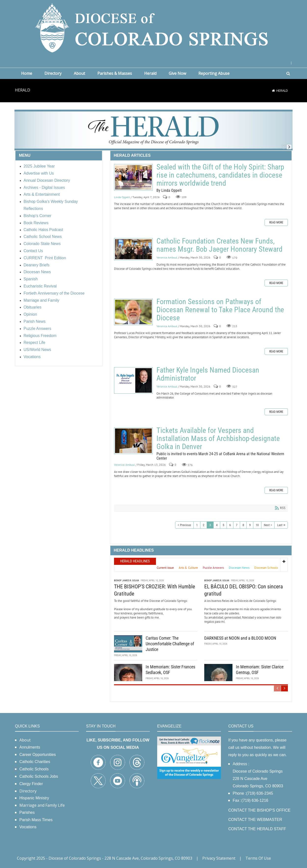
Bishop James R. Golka (127, 580)
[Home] (273, 91)
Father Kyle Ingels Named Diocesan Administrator (133, 380)
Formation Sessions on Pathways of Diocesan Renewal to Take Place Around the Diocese (133, 312)
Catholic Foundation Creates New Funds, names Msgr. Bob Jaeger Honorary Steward (133, 249)
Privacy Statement (219, 858)
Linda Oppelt (122, 197)
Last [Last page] (280, 525)
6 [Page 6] (230, 525)
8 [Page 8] (243, 525)
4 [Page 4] (217, 525)
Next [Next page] (267, 525)
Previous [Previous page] (185, 525)
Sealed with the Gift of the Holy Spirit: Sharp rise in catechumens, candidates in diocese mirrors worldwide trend (133, 177)
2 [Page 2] (204, 525)
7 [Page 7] (237, 525)
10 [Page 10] (257, 525)
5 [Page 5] (223, 525)
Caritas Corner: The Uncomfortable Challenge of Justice (170, 643)
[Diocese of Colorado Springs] (153, 27)
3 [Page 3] (210, 525)
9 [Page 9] (250, 525)
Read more (276, 222)
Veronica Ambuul (167, 257)
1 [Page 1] (197, 525)
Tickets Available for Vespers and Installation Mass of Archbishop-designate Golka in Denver (133, 441)
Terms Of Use (258, 858)
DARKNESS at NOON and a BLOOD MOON (240, 638)
